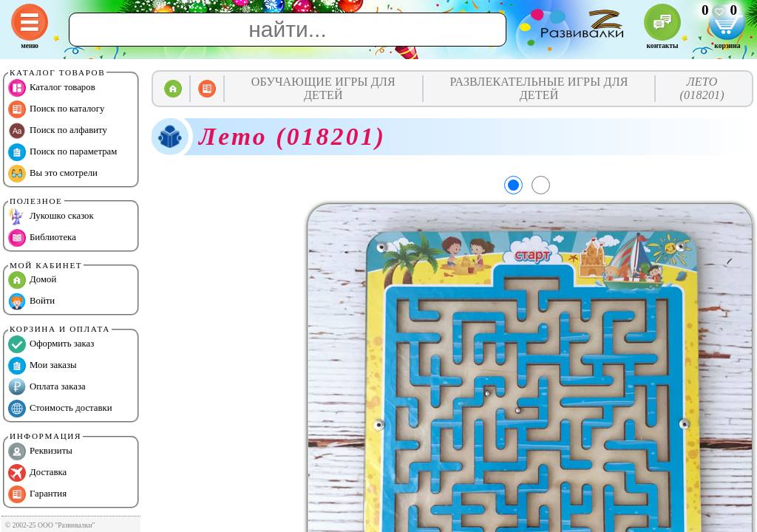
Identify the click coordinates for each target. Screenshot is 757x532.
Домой (32, 280)
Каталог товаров (52, 88)
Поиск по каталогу (56, 109)
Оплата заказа (47, 387)
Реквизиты (40, 451)
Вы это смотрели (53, 174)
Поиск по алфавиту (58, 131)
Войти (31, 301)
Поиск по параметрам (62, 152)
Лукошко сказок (51, 216)
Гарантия (37, 494)
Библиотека (42, 238)
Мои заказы (43, 366)
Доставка (37, 473)
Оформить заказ (51, 344)
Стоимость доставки (60, 409)
